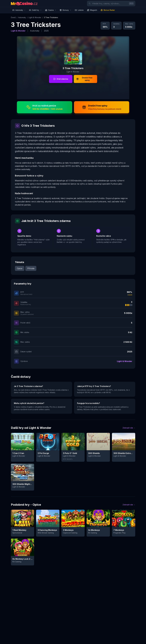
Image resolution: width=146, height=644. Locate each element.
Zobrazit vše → (129, 428)
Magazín (92, 10)
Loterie (79, 10)
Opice (20, 268)
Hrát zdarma (61, 79)
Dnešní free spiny (84, 79)
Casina (51, 10)
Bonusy (65, 10)
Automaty (19, 10)
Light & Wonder (35, 17)
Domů (13, 17)
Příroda (31, 268)
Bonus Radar (108, 10)
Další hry (35, 10)
